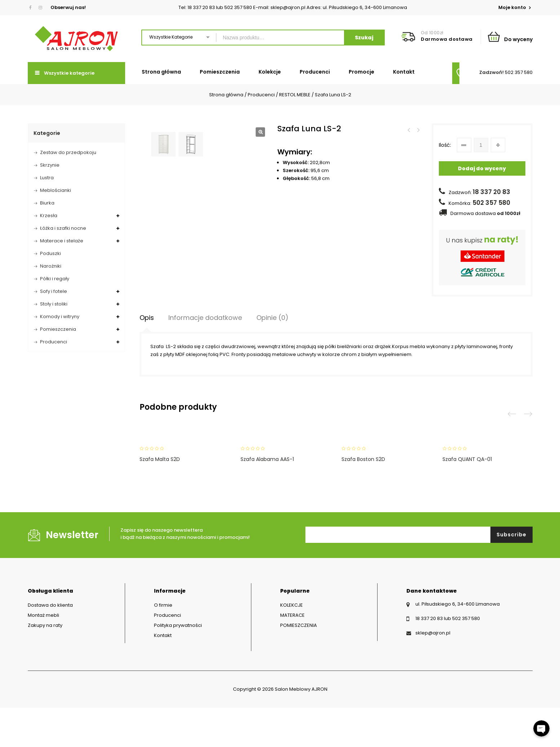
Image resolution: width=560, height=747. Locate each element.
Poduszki (50, 253)
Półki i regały (55, 279)
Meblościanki (56, 190)
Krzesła (49, 216)
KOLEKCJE (292, 644)
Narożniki (51, 266)
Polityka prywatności (178, 665)
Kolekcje (270, 72)
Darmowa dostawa (447, 39)
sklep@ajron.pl (433, 672)
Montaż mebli (43, 654)
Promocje (361, 72)
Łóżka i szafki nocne (63, 228)
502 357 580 (519, 72)
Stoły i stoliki (54, 304)
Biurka (47, 203)
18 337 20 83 (491, 192)
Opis (147, 357)
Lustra (47, 178)
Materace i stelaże (62, 241)
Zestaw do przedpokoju (68, 152)
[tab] (147, 357)
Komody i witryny (60, 317)
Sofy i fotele (54, 291)
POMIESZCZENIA (299, 665)
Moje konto (513, 7)
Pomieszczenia (220, 72)
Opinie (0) (272, 357)
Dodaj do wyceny (482, 168)
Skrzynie (50, 165)
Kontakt (404, 72)
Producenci (315, 72)
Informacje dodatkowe (205, 357)
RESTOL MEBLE (295, 95)
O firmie (163, 644)
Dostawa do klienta (50, 644)
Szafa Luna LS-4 (409, 130)
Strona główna (161, 72)
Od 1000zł (432, 33)
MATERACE (292, 654)
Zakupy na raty (45, 665)
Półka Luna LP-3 (418, 130)
